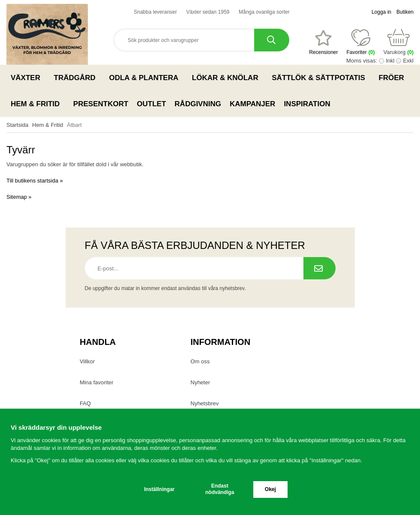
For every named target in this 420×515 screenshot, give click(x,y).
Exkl (408, 61)
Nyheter (201, 382)
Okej (270, 489)
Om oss (200, 361)
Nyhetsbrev (205, 403)
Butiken (405, 12)
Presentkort (101, 104)
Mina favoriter (97, 382)
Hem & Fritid (38, 104)
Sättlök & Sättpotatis (321, 78)
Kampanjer (252, 104)
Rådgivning (198, 104)
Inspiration (307, 104)
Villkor (87, 361)
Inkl (390, 61)
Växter (28, 78)
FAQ (85, 403)
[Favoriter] (323, 42)
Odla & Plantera (146, 78)
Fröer (394, 78)
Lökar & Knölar (228, 78)
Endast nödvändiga (220, 489)
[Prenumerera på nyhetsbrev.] (319, 268)
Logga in (381, 12)
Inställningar (159, 489)
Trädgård (77, 78)
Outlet (151, 104)
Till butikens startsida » (35, 181)
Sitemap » (19, 197)
